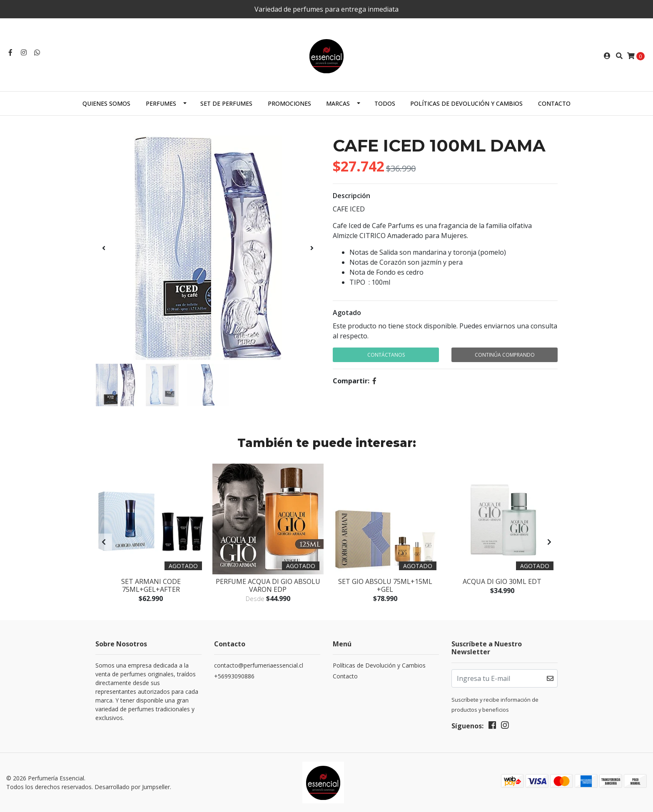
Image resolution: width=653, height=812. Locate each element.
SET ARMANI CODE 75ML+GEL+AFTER (151, 585)
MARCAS (338, 103)
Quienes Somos (106, 103)
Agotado (347, 313)
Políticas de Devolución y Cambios (466, 103)
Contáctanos (386, 355)
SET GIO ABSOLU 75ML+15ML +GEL (385, 585)
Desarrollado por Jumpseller (132, 787)
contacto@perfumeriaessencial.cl (259, 665)
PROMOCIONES (289, 103)
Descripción (351, 196)
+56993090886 (234, 676)
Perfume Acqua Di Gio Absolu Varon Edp (268, 585)
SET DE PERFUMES (226, 103)
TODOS (385, 103)
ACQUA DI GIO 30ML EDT (502, 581)
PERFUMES (161, 103)
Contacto (554, 103)
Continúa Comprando (505, 355)
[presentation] (104, 248)
